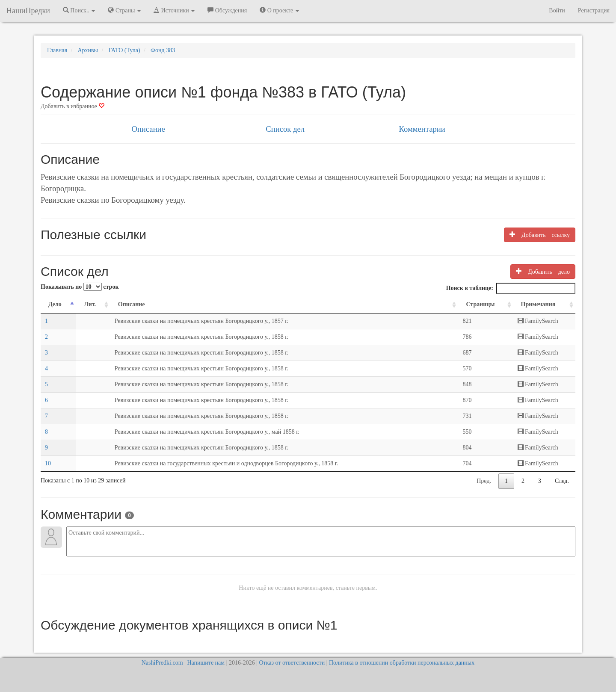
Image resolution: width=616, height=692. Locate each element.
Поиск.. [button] (79, 10)
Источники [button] (174, 10)
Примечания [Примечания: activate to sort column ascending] (538, 304)
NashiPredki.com (162, 663)
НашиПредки (28, 11)
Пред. (484, 481)
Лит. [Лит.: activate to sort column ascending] (90, 304)
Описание (148, 129)
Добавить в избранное (73, 106)
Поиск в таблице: (511, 288)
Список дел (285, 129)
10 (48, 463)
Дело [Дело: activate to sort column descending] (55, 304)
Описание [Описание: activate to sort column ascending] (132, 304)
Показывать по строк (80, 287)
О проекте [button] (279, 10)
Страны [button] (124, 10)
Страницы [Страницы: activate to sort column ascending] (480, 304)
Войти (557, 10)
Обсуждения (227, 10)
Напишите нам (206, 663)
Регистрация (594, 10)
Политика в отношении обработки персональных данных (402, 663)
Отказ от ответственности (292, 663)
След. (562, 481)
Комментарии (422, 129)
